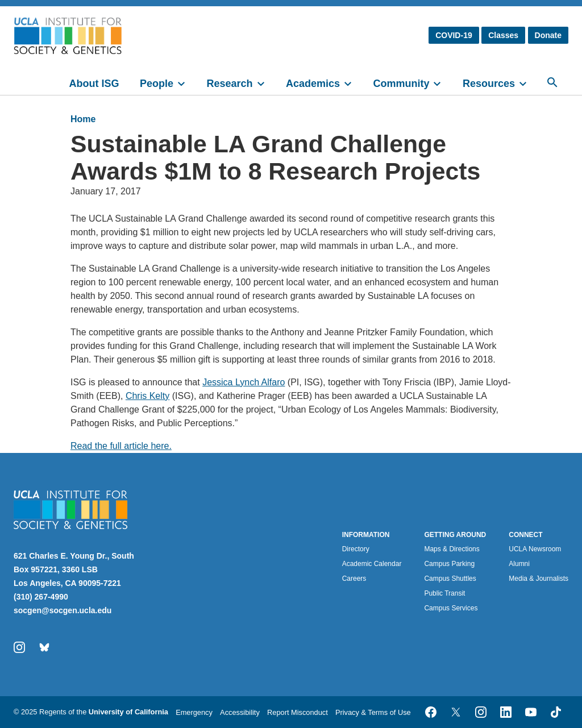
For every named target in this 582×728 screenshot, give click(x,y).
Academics (313, 84)
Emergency (194, 712)
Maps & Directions (452, 549)
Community (401, 84)
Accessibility (240, 712)
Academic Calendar (372, 564)
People (157, 84)
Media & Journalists (539, 579)
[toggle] (186, 82)
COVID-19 (454, 35)
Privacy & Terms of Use (373, 712)
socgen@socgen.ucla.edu (63, 610)
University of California (128, 712)
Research (229, 84)
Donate (548, 35)
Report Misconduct (298, 712)
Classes (503, 35)
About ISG (94, 84)
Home (83, 119)
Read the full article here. (121, 446)
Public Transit (444, 593)
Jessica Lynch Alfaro (244, 382)
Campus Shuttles (450, 579)
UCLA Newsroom (535, 549)
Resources (489, 84)
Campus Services (451, 608)
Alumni (519, 564)
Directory (356, 549)
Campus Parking (449, 564)
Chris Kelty (147, 396)
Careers (354, 579)
